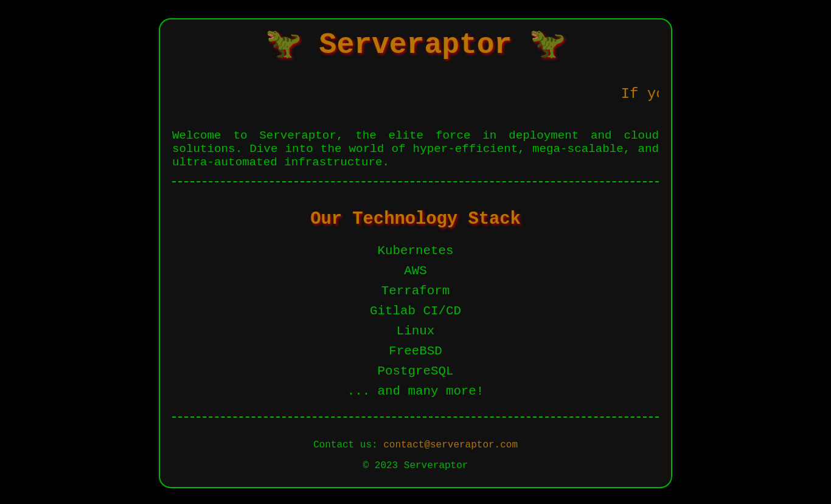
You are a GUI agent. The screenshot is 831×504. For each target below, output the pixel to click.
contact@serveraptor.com (450, 445)
